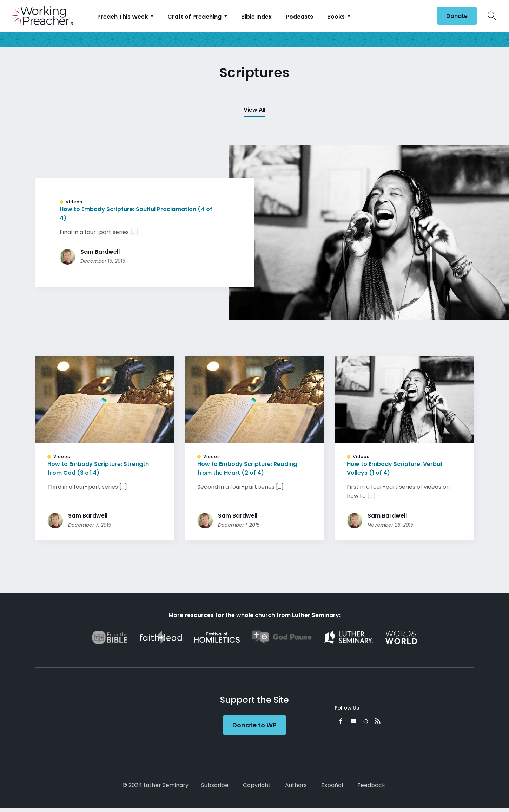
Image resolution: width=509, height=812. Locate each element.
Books (337, 17)
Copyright (257, 785)
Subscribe (215, 785)
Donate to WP (254, 725)
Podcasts (299, 17)
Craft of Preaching (195, 17)
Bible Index (256, 17)
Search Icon (492, 16)
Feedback (371, 785)
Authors (296, 785)
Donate (457, 16)
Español (332, 785)
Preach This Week (123, 17)
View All (254, 110)
